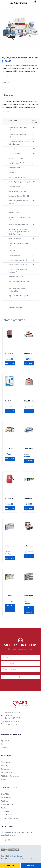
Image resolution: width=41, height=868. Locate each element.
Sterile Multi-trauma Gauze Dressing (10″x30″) (10, 401)
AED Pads (4, 801)
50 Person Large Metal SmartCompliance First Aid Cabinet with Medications (10, 596)
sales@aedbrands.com (9, 835)
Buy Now (31, 866)
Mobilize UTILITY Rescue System (10, 498)
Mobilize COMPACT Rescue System (10, 353)
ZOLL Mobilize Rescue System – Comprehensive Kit (29, 401)
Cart (3, 744)
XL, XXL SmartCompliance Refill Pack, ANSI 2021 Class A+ (10, 449)
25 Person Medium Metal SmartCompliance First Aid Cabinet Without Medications (10, 546)
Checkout (4, 748)
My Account (5, 741)
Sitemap (4, 780)
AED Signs (5, 808)
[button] (34, 3)
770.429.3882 (10, 724)
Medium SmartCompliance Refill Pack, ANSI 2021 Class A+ (29, 353)
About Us (4, 766)
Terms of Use (30, 859)
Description (9, 95)
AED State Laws (7, 773)
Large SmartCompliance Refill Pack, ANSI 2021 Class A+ (29, 449)
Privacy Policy (20, 859)
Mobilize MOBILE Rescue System (29, 546)
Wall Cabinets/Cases (8, 804)
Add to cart (10, 866)
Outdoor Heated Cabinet (9, 818)
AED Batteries (6, 798)
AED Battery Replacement (10, 776)
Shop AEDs (5, 794)
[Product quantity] (8, 76)
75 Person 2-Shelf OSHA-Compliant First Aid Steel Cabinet (29, 498)
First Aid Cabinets (7, 815)
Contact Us (5, 769)
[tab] (9, 95)
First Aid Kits (5, 811)
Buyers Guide (6, 762)
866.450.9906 (10, 722)
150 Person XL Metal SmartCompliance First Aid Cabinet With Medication (29, 596)
